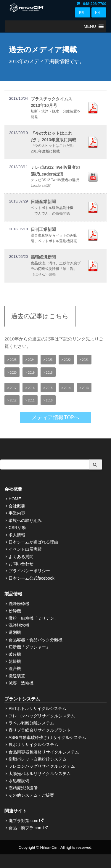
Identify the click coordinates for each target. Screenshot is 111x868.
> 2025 (12, 360)
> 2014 (66, 388)
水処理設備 (19, 781)
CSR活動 (17, 528)
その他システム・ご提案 (31, 795)
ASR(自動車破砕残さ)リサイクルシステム (47, 737)
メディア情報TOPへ (55, 417)
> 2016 (30, 388)
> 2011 (30, 400)
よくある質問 (21, 557)
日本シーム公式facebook (32, 578)
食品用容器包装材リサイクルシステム (44, 752)
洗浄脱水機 (19, 625)
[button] (90, 26)
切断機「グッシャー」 (29, 647)
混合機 (15, 668)
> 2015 (48, 388)
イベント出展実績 (25, 549)
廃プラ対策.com (27, 821)
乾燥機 (15, 661)
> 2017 (12, 388)
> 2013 (84, 388)
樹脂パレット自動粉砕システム (38, 759)
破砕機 (15, 654)
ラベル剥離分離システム (31, 723)
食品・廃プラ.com (29, 828)
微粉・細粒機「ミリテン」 (33, 618)
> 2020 (12, 373)
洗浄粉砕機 (19, 604)
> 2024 (30, 360)
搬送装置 (17, 676)
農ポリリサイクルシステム (33, 745)
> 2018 (48, 373)
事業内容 (17, 513)
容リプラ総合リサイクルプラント (40, 730)
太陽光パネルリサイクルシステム (40, 774)
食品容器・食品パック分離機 (36, 640)
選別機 (15, 632)
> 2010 (48, 400)
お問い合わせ (21, 564)
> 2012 (12, 400)
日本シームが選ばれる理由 (33, 542)
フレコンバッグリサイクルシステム (42, 716)
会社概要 (17, 506)
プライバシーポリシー (29, 571)
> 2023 (48, 360)
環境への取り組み (25, 520)
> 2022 (66, 360)
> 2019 (30, 373)
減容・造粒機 (21, 683)
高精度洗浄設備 (23, 788)
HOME (15, 499)
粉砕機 (15, 611)
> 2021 (84, 360)
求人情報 (17, 535)
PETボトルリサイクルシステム (37, 708)
